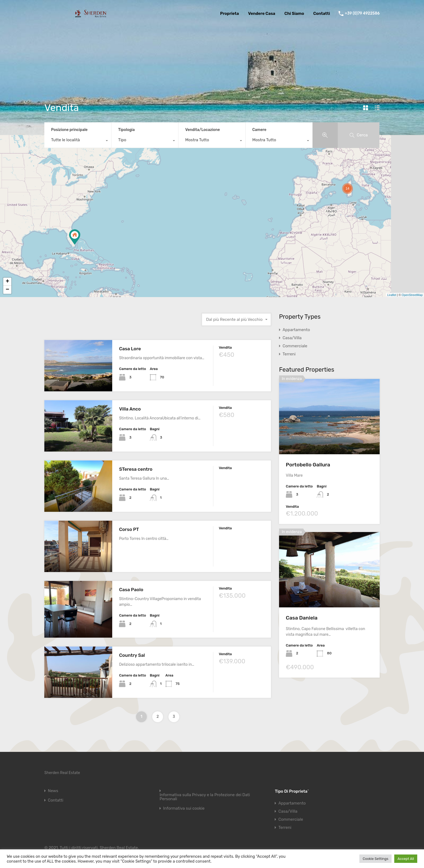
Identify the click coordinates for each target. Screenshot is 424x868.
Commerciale (295, 346)
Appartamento (296, 330)
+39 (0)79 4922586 (362, 14)
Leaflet (392, 295)
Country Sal (132, 655)
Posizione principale (69, 130)
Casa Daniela (302, 618)
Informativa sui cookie (184, 808)
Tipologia (126, 130)
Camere (259, 130)
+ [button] (7, 282)
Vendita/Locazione (203, 130)
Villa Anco (130, 409)
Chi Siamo (294, 14)
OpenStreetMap (412, 295)
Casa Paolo (131, 590)
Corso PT (129, 529)
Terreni (289, 354)
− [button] (7, 290)
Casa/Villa (292, 338)
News (53, 791)
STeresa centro (136, 469)
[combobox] (78, 141)
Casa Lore (130, 349)
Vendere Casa (262, 14)
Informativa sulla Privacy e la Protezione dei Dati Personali (205, 797)
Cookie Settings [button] (375, 859)
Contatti (322, 14)
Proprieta (230, 14)
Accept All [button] (406, 859)
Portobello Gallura (308, 465)
